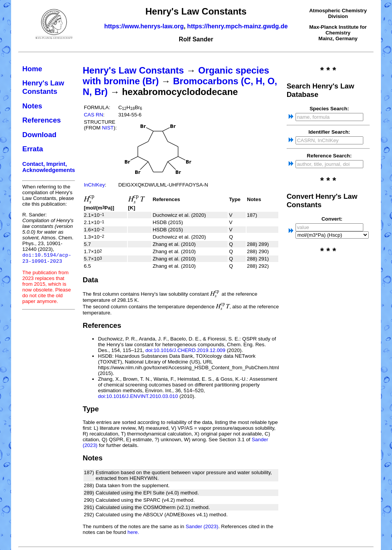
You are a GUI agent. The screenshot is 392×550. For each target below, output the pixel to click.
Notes (32, 106)
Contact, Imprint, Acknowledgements (49, 167)
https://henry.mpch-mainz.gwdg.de (238, 26)
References (42, 120)
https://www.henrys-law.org (144, 26)
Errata (33, 149)
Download (39, 135)
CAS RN (93, 115)
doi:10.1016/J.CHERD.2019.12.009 (185, 350)
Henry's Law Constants (43, 87)
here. (133, 532)
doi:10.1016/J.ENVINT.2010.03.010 (138, 396)
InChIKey (94, 185)
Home (32, 69)
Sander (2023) (202, 526)
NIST (108, 128)
